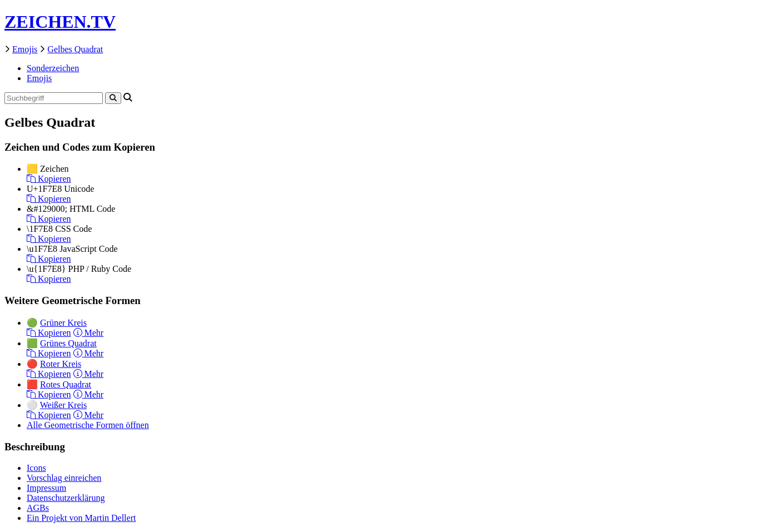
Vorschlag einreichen (64, 478)
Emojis (25, 49)
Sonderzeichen (53, 68)
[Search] (113, 98)
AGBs (38, 508)
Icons (36, 468)
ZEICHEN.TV (60, 22)
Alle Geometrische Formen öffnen (88, 425)
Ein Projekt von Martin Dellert (81, 518)
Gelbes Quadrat (75, 49)
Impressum (46, 488)
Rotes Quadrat (66, 384)
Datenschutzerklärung (66, 498)
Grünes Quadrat (68, 343)
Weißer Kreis (63, 405)
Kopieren (49, 179)
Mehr (89, 333)
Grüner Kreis (63, 323)
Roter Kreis (61, 364)
